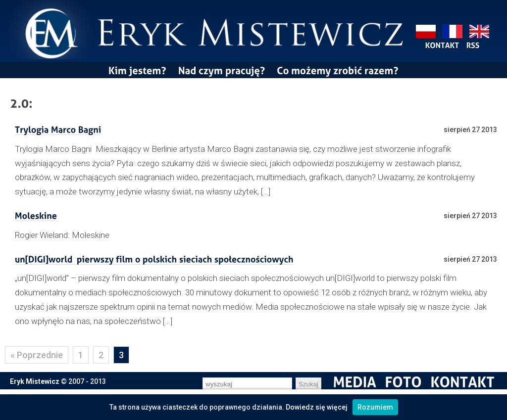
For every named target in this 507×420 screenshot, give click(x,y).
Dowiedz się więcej (317, 407)
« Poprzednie (37, 355)
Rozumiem (375, 407)
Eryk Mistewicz (35, 381)
